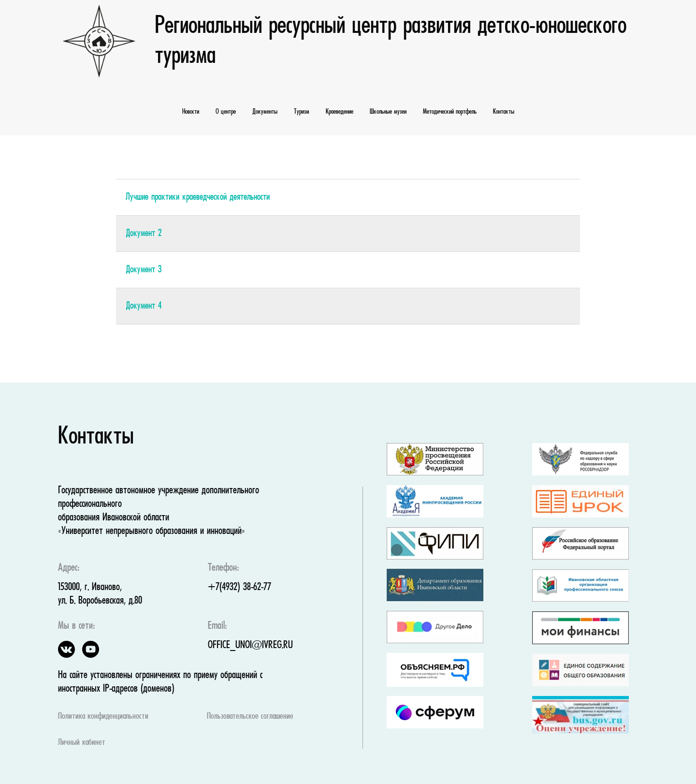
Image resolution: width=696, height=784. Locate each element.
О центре (226, 112)
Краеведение (340, 112)
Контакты (504, 112)
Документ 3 (144, 270)
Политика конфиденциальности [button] (103, 717)
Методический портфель (450, 112)
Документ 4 (144, 306)
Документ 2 (144, 234)
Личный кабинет (82, 743)
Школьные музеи (388, 112)
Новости (191, 112)
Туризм (302, 112)
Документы (265, 112)
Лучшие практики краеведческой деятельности (198, 197)
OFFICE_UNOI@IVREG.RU (250, 645)
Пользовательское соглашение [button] (250, 717)
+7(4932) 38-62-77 (239, 587)
